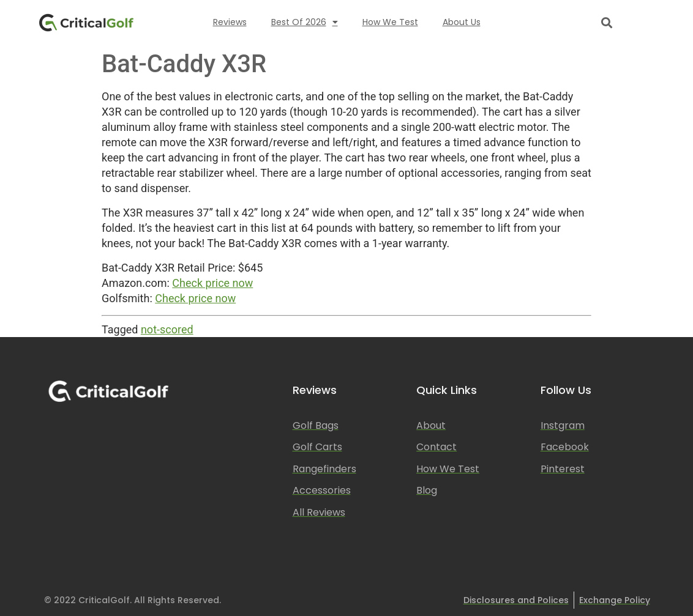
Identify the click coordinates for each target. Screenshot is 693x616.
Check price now (212, 283)
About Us (462, 22)
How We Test (390, 22)
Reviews (230, 22)
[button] (606, 22)
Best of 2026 (305, 22)
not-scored (167, 329)
